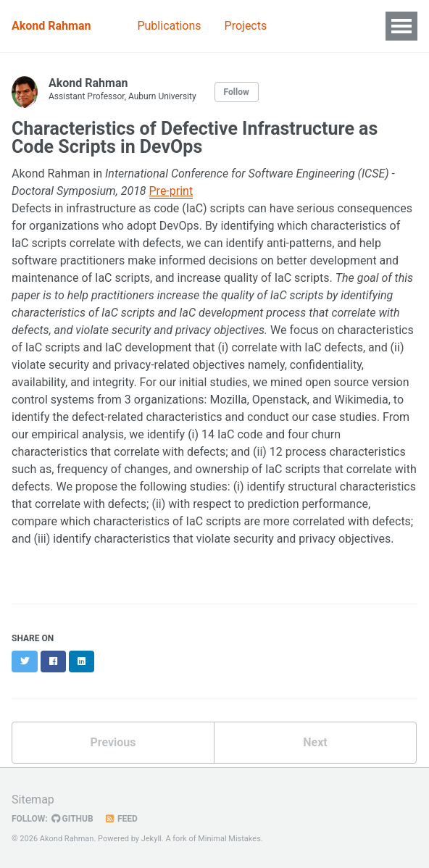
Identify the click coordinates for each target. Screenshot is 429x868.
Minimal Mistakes (229, 839)
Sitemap (33, 800)
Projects (246, 26)
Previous (113, 742)
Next (315, 742)
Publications (169, 26)
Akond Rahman (51, 26)
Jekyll (151, 839)
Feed (121, 819)
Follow (237, 92)
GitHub (72, 819)
